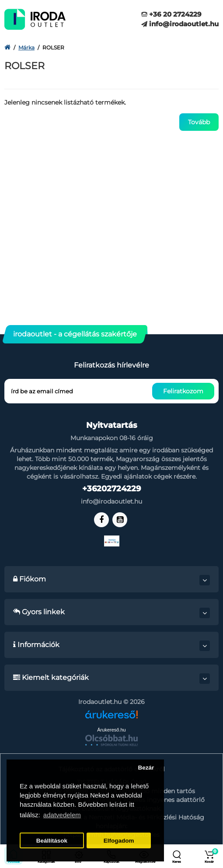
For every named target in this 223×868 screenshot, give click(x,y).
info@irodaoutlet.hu (180, 24)
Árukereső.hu (111, 730)
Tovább (199, 122)
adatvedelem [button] (62, 815)
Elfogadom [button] (119, 841)
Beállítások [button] (52, 841)
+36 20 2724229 (171, 14)
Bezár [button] (146, 768)
